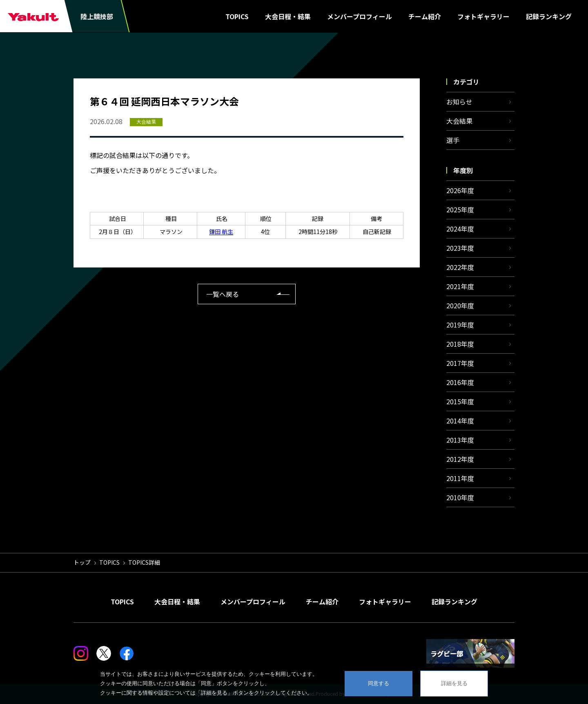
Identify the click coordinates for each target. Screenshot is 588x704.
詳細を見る (454, 683)
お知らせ (459, 102)
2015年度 (460, 401)
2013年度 (460, 440)
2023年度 (460, 248)
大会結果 (459, 121)
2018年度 (460, 344)
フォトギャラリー (483, 16)
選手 (453, 140)
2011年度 (460, 478)
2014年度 (460, 421)
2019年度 (460, 325)
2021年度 (460, 286)
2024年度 (460, 229)
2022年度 (460, 267)
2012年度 (460, 459)
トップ (82, 562)
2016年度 (460, 382)
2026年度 (460, 190)
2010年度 (460, 497)
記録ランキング (549, 16)
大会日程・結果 (288, 16)
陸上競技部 (97, 16)
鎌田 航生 (221, 232)
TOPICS (237, 16)
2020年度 (460, 305)
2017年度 (460, 363)
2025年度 (460, 209)
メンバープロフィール (360, 16)
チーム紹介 (425, 16)
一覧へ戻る (223, 294)
